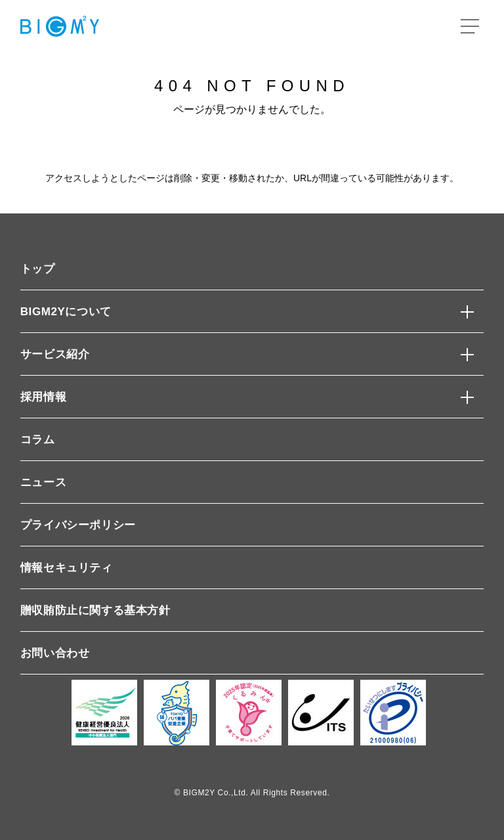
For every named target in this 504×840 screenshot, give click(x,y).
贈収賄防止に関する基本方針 (95, 610)
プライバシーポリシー (78, 525)
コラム (38, 440)
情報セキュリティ (67, 568)
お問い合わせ (55, 653)
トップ (38, 269)
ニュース (43, 482)
